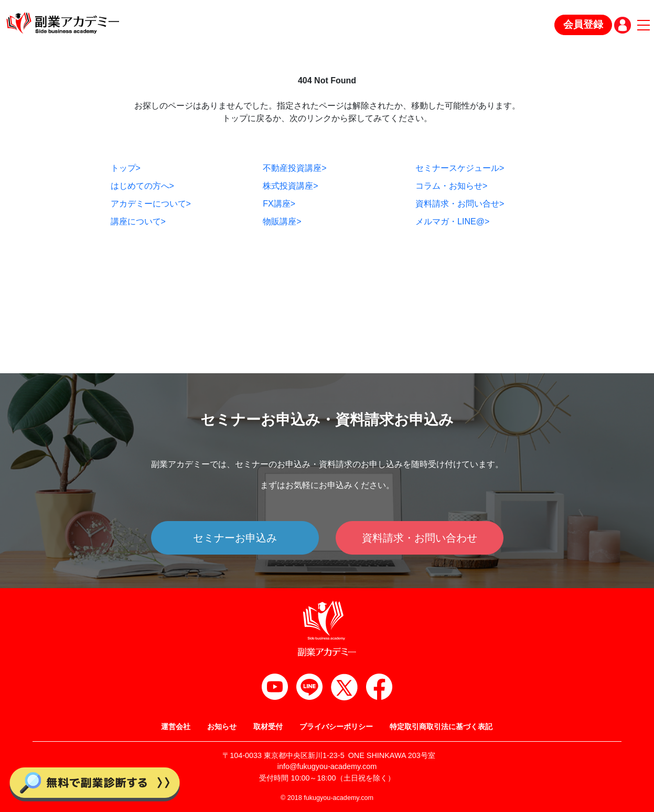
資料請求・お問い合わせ (420, 538)
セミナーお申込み (235, 538)
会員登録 (583, 24)
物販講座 (282, 221)
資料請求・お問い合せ (460, 204)
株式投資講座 (290, 186)
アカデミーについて (151, 204)
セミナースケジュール (460, 168)
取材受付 (268, 727)
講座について (138, 221)
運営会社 (176, 727)
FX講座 (279, 204)
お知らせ (222, 727)
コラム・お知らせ (451, 186)
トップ (126, 168)
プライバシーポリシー (336, 727)
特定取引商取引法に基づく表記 (441, 727)
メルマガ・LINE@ (452, 221)
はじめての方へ (142, 186)
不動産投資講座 (294, 168)
